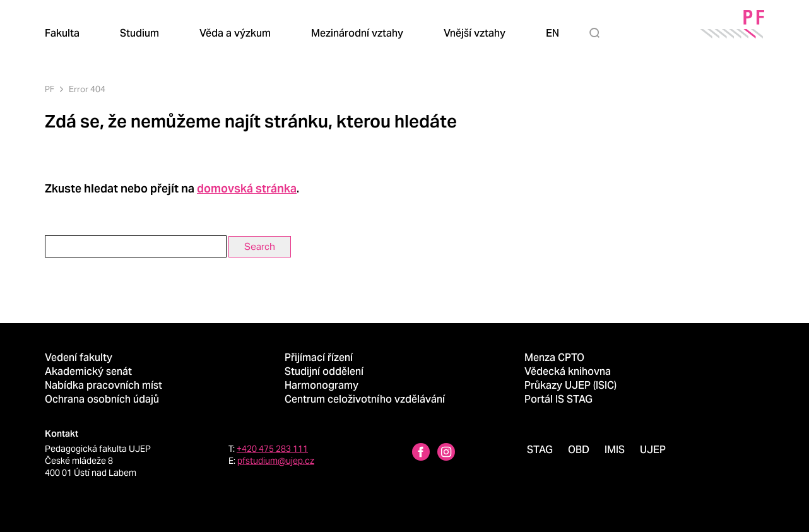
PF (50, 89)
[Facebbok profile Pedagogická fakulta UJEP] (421, 453)
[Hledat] (597, 33)
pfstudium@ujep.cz (276, 461)
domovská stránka (247, 188)
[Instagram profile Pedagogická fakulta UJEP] (446, 453)
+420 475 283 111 (272, 449)
